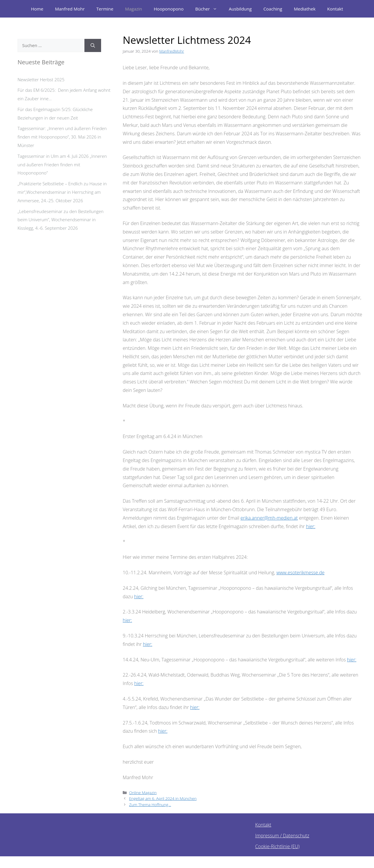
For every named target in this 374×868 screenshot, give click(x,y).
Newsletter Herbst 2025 (41, 79)
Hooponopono (169, 9)
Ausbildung (240, 9)
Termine (105, 9)
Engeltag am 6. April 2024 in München (163, 798)
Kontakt (335, 9)
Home (37, 9)
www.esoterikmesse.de (301, 573)
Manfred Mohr (70, 9)
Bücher (209, 9)
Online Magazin (143, 792)
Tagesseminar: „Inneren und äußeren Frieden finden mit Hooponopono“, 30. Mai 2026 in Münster (62, 137)
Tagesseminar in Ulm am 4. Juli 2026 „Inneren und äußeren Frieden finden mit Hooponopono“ (62, 165)
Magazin (134, 9)
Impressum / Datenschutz (282, 836)
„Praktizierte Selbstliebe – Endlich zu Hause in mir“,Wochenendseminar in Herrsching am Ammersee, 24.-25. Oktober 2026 (62, 192)
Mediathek (305, 9)
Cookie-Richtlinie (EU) (277, 846)
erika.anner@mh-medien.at (269, 518)
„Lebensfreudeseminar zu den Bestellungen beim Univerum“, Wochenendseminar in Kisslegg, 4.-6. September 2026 (60, 220)
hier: (311, 526)
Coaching (273, 9)
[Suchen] (93, 45)
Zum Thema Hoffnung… (150, 804)
